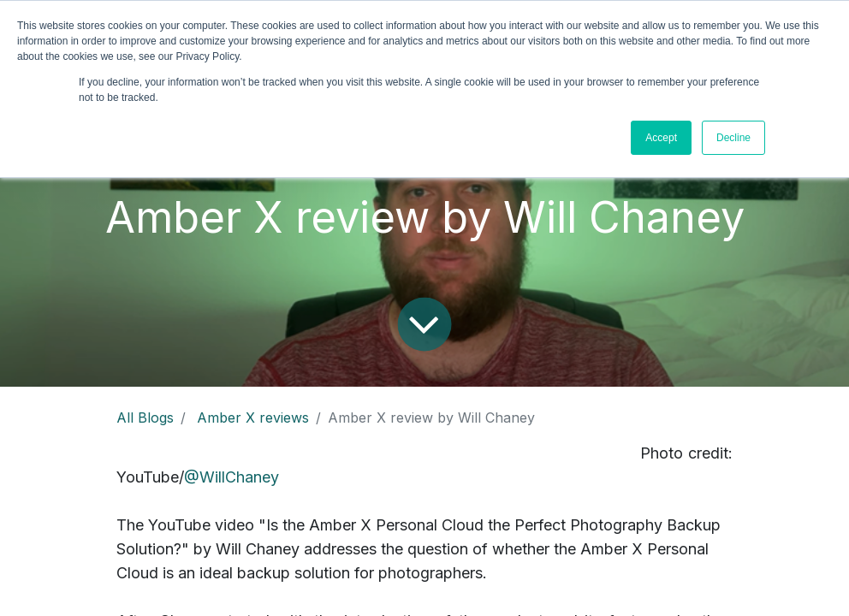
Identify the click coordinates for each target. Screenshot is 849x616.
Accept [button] (661, 138)
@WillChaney (232, 477)
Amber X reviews (253, 418)
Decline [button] (733, 138)
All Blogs (145, 418)
